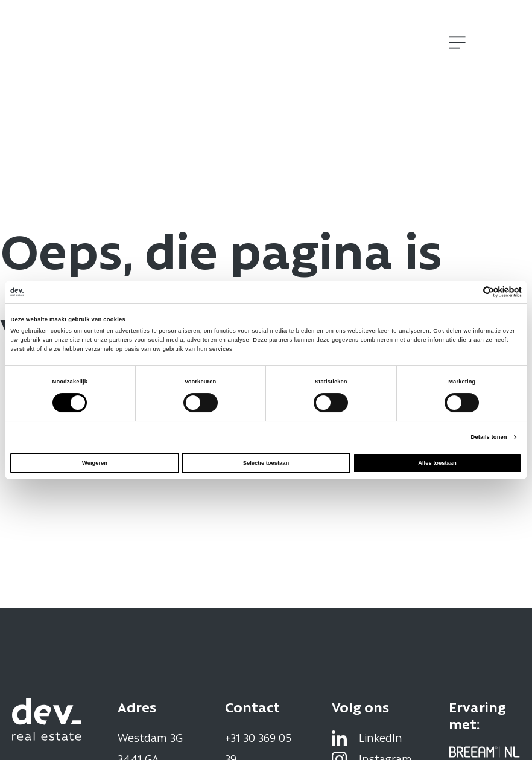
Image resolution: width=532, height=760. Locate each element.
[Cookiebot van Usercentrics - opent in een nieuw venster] (469, 292)
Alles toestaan (437, 463)
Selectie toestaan (266, 463)
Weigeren (95, 463)
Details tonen (489, 437)
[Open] (457, 43)
